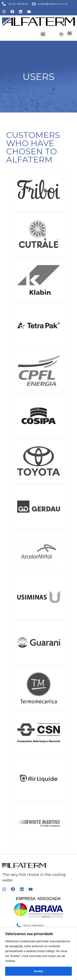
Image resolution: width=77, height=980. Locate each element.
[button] (43, 34)
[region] (38, 954)
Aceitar (38, 971)
